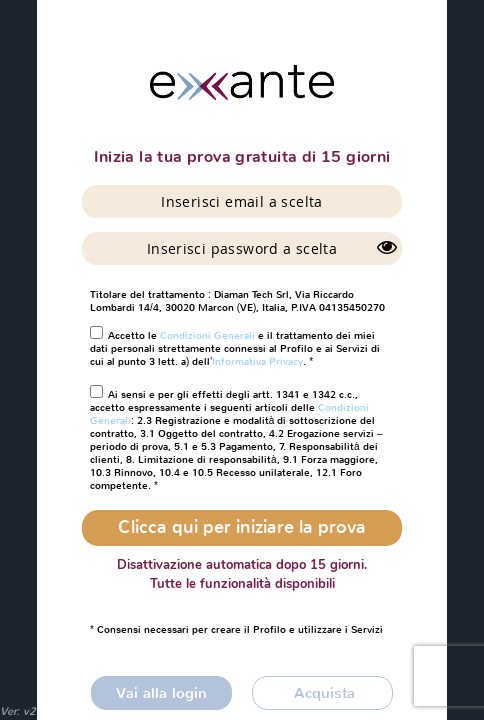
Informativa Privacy (257, 361)
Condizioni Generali (207, 335)
